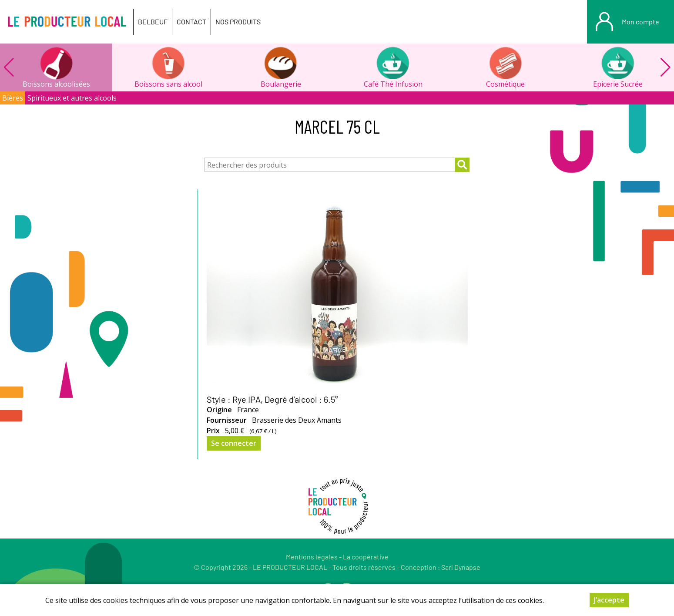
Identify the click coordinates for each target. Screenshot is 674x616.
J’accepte (609, 605)
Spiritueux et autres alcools (72, 98)
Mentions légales (312, 557)
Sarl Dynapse (461, 567)
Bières (13, 98)
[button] (665, 67)
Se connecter (234, 443)
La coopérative (366, 557)
